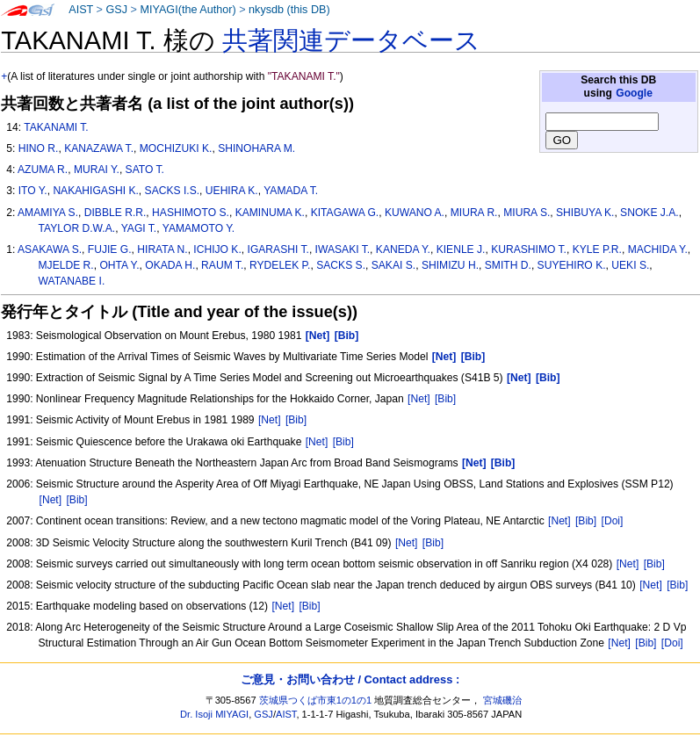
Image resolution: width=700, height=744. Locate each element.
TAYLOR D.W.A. (77, 228)
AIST (81, 10)
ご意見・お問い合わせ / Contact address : (350, 679)
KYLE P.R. (597, 249)
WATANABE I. (72, 281)
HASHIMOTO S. (191, 213)
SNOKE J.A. (649, 213)
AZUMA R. (43, 170)
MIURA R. (474, 213)
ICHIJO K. (217, 249)
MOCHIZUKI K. (176, 148)
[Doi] (613, 521)
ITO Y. (33, 191)
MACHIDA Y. (658, 249)
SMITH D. (508, 265)
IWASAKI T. (343, 249)
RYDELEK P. (280, 265)
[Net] (419, 399)
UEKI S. (630, 265)
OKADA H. (170, 265)
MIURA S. (527, 213)
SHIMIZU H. (450, 265)
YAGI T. (139, 228)
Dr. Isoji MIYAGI (214, 714)
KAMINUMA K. (270, 213)
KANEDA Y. (403, 249)
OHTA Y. (119, 265)
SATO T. (145, 170)
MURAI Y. (97, 170)
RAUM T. (222, 265)
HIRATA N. (162, 249)
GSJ (116, 10)
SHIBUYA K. (585, 213)
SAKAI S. (393, 265)
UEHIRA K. (232, 191)
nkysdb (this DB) (289, 10)
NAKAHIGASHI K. (95, 191)
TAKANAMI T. (56, 127)
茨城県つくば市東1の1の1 (316, 700)
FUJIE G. (110, 249)
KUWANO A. (415, 213)
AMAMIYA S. (48, 213)
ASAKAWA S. (50, 249)
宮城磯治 (502, 700)
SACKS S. (341, 265)
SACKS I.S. (173, 191)
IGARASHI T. (278, 249)
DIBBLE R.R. (115, 213)
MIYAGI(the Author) (188, 10)
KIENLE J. (461, 249)
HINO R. (39, 148)
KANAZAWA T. (99, 148)
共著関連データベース (351, 40)
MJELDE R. (66, 265)
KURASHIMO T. (529, 249)
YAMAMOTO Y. (198, 228)
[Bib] (445, 399)
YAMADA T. (291, 191)
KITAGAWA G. (345, 213)
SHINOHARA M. (256, 148)
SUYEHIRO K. (572, 265)
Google (634, 93)
